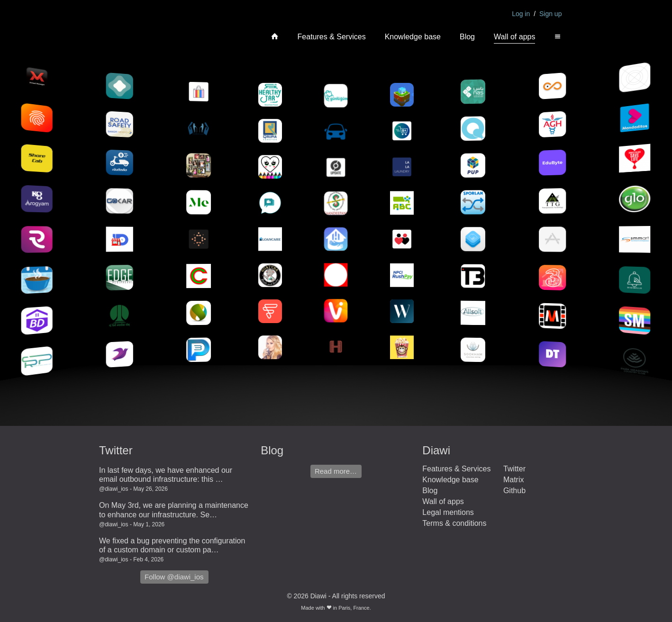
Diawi (436, 450)
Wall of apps (514, 37)
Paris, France (354, 608)
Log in (521, 14)
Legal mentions (448, 512)
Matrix (514, 480)
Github (514, 491)
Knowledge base (413, 37)
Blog (467, 37)
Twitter (116, 450)
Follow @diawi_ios (174, 577)
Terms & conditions (454, 523)
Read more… (336, 471)
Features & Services (332, 37)
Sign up (550, 14)
